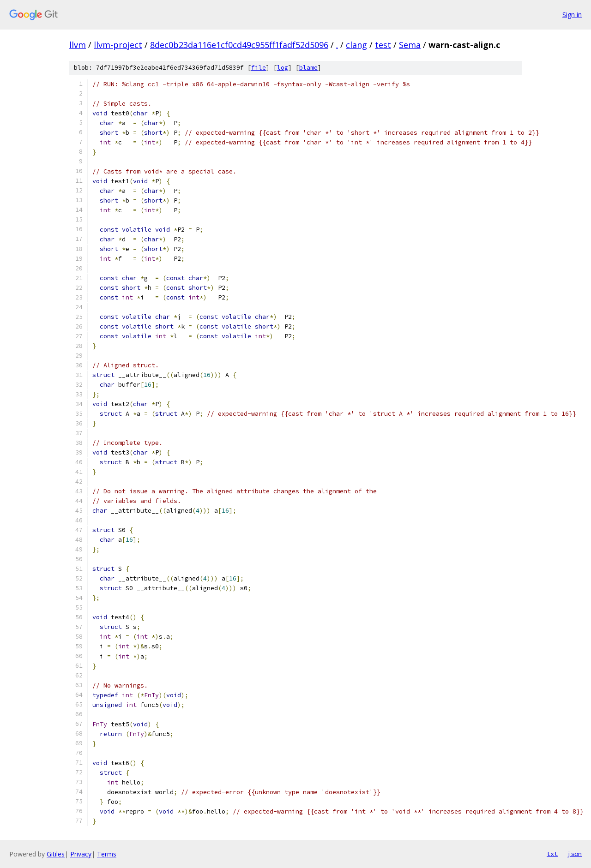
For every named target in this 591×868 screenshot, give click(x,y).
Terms (107, 854)
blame (308, 68)
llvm (78, 45)
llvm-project (118, 45)
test (383, 45)
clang (356, 45)
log (283, 68)
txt (552, 854)
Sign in (572, 15)
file (259, 68)
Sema (410, 45)
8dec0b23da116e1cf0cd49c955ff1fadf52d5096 (239, 45)
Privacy (81, 854)
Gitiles (56, 854)
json (574, 854)
